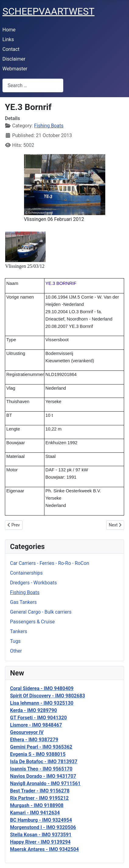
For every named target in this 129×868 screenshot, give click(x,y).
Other (16, 651)
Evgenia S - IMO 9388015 (38, 754)
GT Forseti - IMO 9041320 (38, 718)
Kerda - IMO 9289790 (33, 710)
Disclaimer (14, 59)
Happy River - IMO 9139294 (40, 842)
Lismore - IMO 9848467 (36, 725)
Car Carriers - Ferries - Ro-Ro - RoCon (50, 563)
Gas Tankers (23, 602)
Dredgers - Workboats (33, 583)
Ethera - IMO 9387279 (34, 740)
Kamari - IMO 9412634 (35, 813)
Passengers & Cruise (32, 622)
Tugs (15, 641)
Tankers (19, 631)
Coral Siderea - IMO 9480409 (42, 688)
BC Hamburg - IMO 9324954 (41, 820)
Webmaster (15, 69)
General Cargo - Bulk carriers (41, 612)
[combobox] (33, 85)
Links (8, 39)
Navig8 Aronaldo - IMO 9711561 (45, 783)
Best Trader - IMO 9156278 (40, 791)
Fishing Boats (25, 592)
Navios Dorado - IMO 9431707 (43, 776)
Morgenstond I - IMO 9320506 (43, 827)
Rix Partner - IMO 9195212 (39, 798)
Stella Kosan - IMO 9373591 (41, 835)
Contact (11, 49)
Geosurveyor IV (27, 732)
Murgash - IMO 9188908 (37, 805)
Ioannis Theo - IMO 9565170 (41, 769)
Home (9, 30)
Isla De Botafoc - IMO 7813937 (44, 762)
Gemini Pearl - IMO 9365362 (41, 747)
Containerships (26, 573)
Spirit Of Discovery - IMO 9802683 (47, 696)
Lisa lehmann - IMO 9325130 (42, 703)
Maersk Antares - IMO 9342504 (44, 849)
